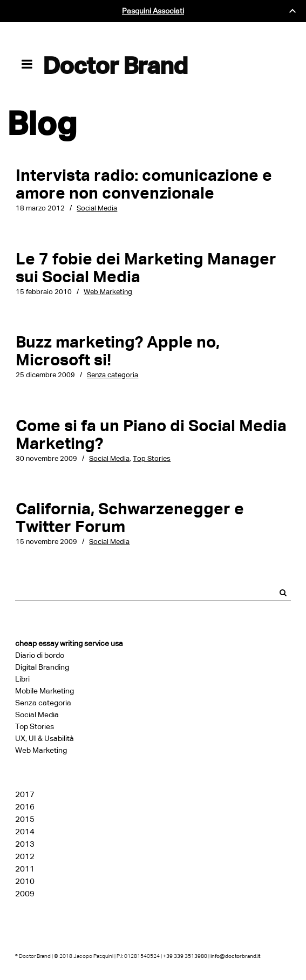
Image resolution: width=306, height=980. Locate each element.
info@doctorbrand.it (235, 956)
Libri (22, 679)
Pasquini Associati (153, 11)
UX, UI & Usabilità (45, 739)
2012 (25, 856)
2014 (25, 832)
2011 (25, 869)
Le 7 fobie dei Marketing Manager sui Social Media (146, 268)
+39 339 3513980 (185, 956)
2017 (25, 794)
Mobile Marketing (45, 691)
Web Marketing (108, 292)
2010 (25, 881)
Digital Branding (42, 667)
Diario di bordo (40, 655)
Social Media (97, 208)
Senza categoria (113, 375)
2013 (25, 844)
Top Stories (152, 458)
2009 (25, 894)
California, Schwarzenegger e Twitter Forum (130, 518)
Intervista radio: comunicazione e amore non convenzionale (144, 184)
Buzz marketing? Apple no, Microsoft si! (118, 351)
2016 (25, 807)
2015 (25, 819)
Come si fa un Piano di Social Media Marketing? (151, 434)
